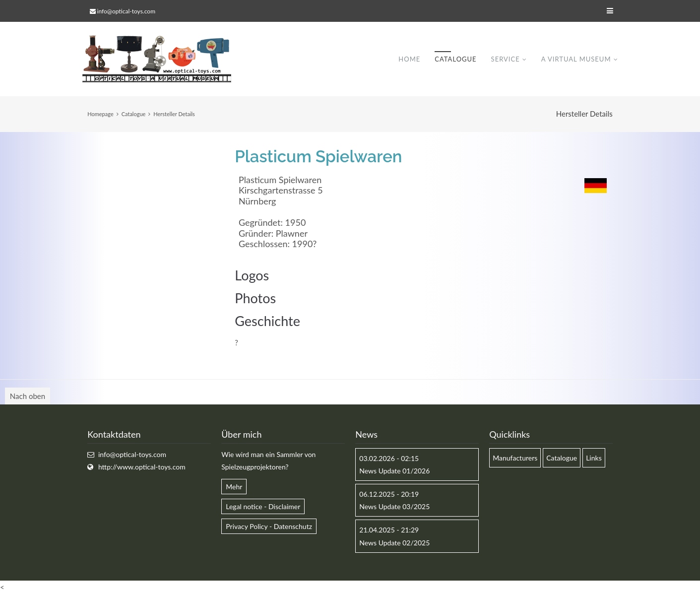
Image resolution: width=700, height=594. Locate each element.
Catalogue (455, 59)
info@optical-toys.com (126, 11)
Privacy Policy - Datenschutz (269, 526)
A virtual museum (576, 59)
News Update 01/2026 (394, 471)
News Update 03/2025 (394, 506)
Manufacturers (515, 458)
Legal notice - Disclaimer (263, 506)
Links (594, 458)
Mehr (234, 487)
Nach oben (28, 396)
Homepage (100, 114)
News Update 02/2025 (394, 543)
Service (506, 59)
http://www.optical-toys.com (142, 467)
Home (409, 59)
